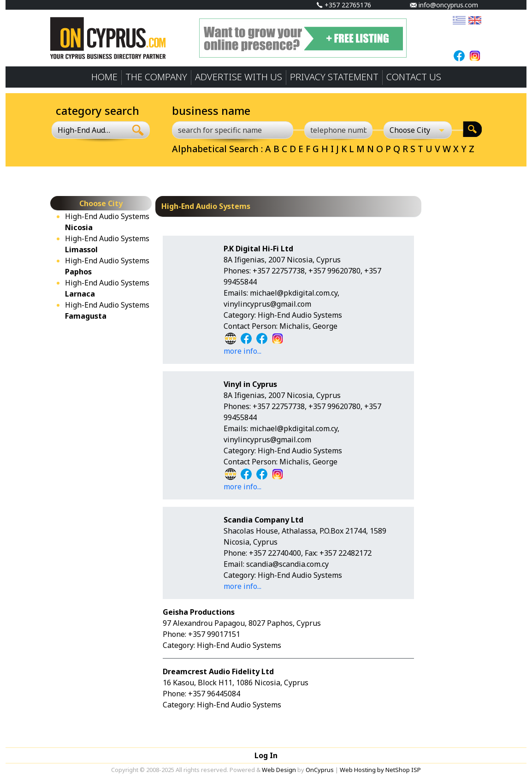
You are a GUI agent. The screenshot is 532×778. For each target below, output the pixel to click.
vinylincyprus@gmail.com (267, 304)
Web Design (279, 770)
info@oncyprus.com (444, 5)
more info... (242, 351)
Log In (266, 755)
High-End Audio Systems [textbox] (84, 130)
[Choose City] (418, 130)
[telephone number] (338, 130)
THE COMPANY (156, 77)
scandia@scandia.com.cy (287, 564)
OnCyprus (320, 770)
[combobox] (89, 130)
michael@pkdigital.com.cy (294, 293)
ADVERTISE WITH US (239, 77)
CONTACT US (414, 77)
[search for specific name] (233, 130)
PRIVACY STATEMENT (334, 77)
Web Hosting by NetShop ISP (380, 770)
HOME (104, 77)
